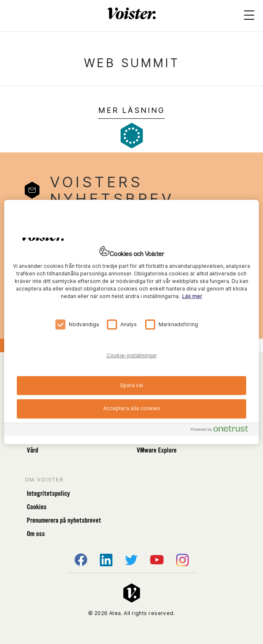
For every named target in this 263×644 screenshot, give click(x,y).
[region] (131, 322)
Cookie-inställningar (132, 355)
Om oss (36, 534)
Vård (33, 450)
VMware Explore (157, 450)
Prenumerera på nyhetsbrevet (64, 520)
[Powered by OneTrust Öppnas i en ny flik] (223, 431)
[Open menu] (249, 17)
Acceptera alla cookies (132, 408)
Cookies (37, 507)
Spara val (131, 385)
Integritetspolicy (48, 493)
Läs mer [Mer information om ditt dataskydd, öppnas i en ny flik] (192, 296)
